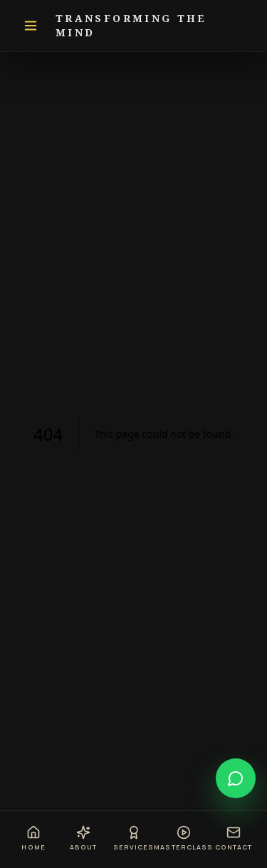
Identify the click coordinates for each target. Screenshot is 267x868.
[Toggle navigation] (31, 26)
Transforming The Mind (131, 25)
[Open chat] (236, 778)
